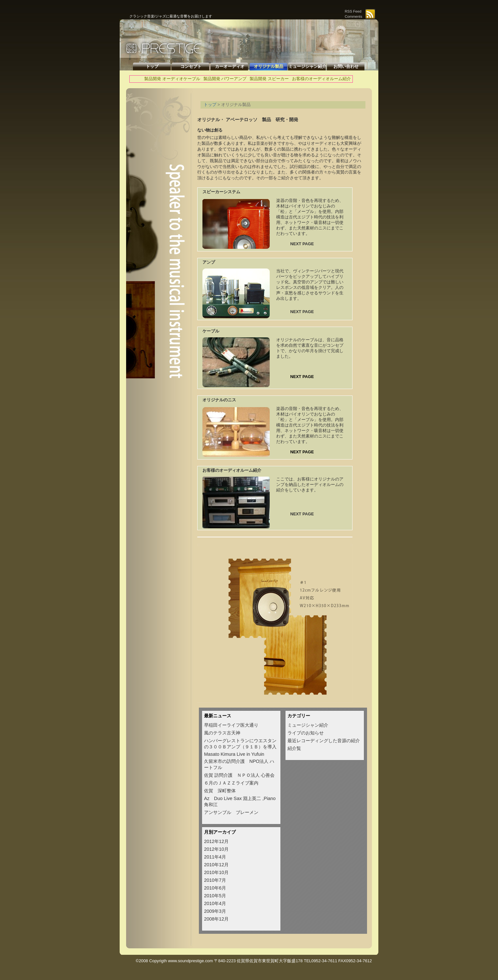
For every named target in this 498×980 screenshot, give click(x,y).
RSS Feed (353, 11)
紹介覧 (294, 748)
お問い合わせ (346, 66)
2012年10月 (216, 849)
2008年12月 (216, 919)
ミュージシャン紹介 (307, 66)
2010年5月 (215, 896)
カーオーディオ (230, 66)
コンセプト (191, 66)
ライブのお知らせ (306, 733)
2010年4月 (215, 903)
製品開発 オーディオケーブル (172, 79)
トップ (152, 66)
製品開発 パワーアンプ (225, 79)
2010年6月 (215, 888)
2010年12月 (216, 865)
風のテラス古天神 (222, 733)
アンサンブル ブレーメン (231, 812)
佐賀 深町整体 (220, 791)
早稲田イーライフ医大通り (231, 725)
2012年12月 (216, 841)
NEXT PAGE (302, 244)
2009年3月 (215, 911)
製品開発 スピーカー (269, 79)
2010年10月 (216, 872)
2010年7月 (215, 880)
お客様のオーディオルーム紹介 (321, 79)
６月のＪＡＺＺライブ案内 (231, 783)
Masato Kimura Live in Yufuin (234, 754)
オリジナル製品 (269, 66)
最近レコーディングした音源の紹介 (324, 741)
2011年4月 (215, 857)
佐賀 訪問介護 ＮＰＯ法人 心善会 (239, 775)
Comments (353, 16)
